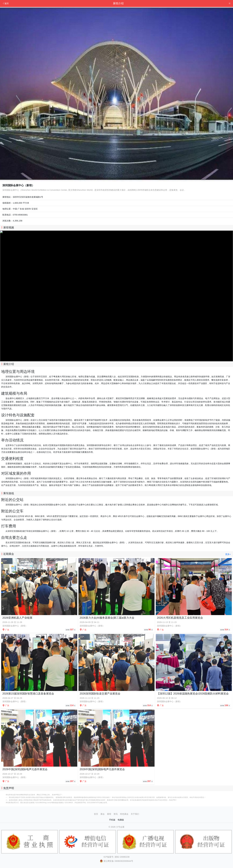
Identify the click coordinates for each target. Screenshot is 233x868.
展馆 (109, 814)
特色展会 (124, 814)
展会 (103, 814)
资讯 (116, 814)
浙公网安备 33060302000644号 (116, 861)
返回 (5, 3)
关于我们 (135, 814)
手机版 (112, 820)
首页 (96, 814)
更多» (228, 554)
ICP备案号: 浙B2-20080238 (116, 857)
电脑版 (121, 820)
